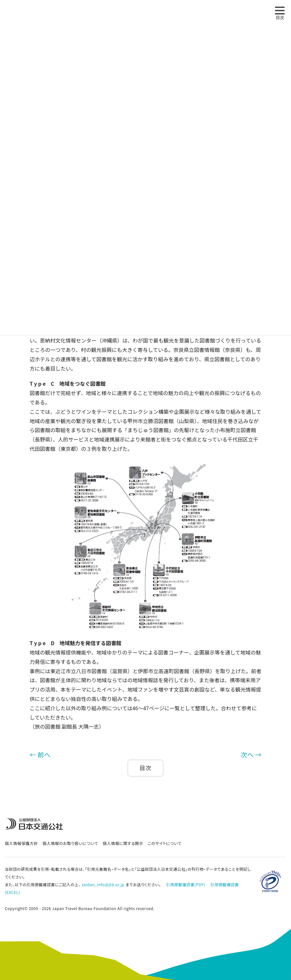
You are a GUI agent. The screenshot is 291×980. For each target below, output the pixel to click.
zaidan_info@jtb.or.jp (103, 884)
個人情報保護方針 (21, 843)
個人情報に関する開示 (123, 843)
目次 (146, 768)
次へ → (251, 755)
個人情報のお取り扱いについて (70, 843)
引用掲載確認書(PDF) (186, 884)
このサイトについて (165, 843)
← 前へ (40, 755)
